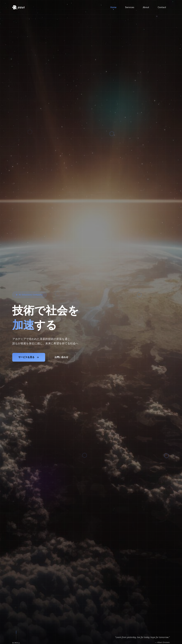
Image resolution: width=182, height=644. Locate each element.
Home (113, 8)
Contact (162, 7)
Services (130, 7)
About (146, 7)
